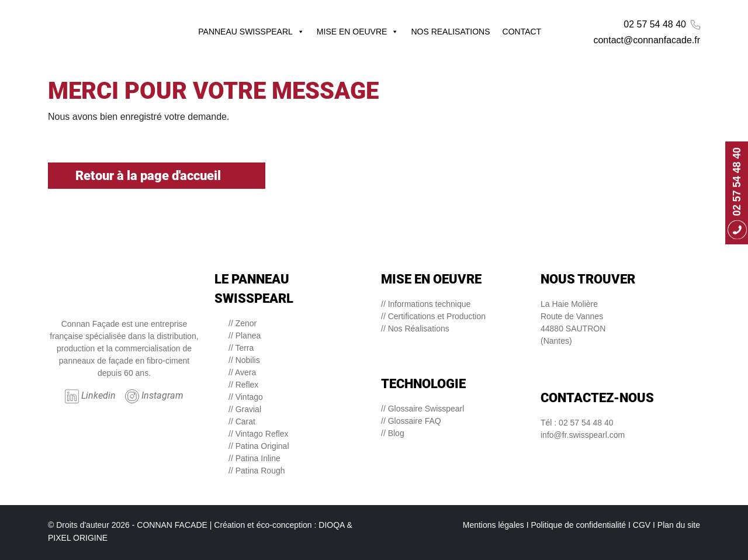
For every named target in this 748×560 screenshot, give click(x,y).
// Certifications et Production (433, 316)
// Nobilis (244, 360)
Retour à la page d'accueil (157, 176)
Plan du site (679, 525)
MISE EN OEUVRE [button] (358, 32)
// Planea (245, 336)
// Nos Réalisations (415, 329)
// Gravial (245, 409)
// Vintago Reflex (258, 434)
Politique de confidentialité (578, 525)
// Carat (242, 421)
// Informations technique (426, 304)
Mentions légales (494, 525)
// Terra (241, 348)
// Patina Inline (254, 458)
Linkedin (90, 396)
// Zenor (243, 323)
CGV (642, 525)
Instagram (154, 396)
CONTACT (522, 32)
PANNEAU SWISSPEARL (251, 32)
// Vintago (246, 397)
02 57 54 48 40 (662, 25)
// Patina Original (259, 446)
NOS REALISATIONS (450, 32)
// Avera (242, 372)
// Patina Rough (257, 471)
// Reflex (243, 385)
